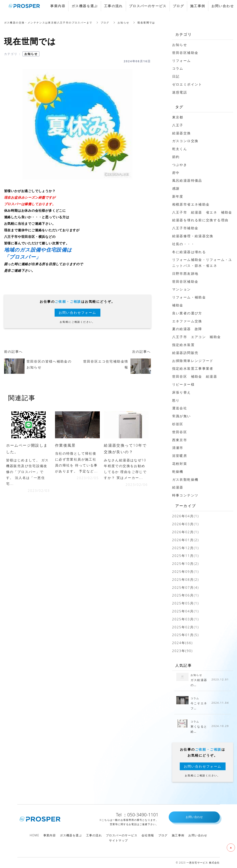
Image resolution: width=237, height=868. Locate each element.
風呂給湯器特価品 (187, 180)
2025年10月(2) (186, 564)
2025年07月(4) (186, 588)
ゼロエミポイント (187, 84)
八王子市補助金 (185, 228)
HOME (34, 835)
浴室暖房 (180, 456)
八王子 (178, 125)
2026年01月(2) (186, 540)
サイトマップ (118, 840)
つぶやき (180, 165)
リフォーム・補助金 (189, 297)
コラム (178, 68)
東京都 (178, 117)
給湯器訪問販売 (185, 353)
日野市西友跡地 (185, 274)
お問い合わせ (198, 835)
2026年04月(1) (186, 516)
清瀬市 (178, 448)
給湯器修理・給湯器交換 (193, 236)
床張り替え (182, 392)
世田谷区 (180, 432)
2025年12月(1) (186, 548)
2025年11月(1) (186, 556)
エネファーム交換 (187, 321)
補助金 (178, 305)
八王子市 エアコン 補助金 (197, 337)
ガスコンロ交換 (185, 141)
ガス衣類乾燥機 (185, 480)
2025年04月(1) (186, 611)
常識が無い (182, 416)
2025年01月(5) (186, 635)
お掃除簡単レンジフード (193, 361)
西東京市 (180, 440)
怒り (176, 400)
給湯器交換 (182, 133)
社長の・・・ (183, 244)
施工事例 (178, 835)
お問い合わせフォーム (78, 313)
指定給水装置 (183, 345)
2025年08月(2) (186, 580)
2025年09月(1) (186, 572)
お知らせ (31, 54)
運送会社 (180, 408)
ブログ (163, 835)
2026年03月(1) (186, 524)
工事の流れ (94, 835)
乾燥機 (178, 472)
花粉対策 (180, 464)
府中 (176, 173)
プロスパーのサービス (122, 835)
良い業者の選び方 (187, 313)
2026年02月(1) (186, 532)
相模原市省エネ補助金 (191, 204)
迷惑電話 (180, 92)
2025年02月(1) (186, 627)
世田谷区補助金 (185, 53)
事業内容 (50, 835)
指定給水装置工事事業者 (193, 368)
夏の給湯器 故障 (187, 329)
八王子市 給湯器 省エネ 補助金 (202, 212)
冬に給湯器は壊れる (189, 252)
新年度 (178, 196)
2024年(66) (183, 643)
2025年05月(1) (186, 603)
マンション (182, 289)
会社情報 (148, 835)
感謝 (176, 188)
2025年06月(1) (186, 595)
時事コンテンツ (185, 495)
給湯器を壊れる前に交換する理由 (200, 220)
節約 (176, 157)
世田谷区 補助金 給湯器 (195, 376)
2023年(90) (183, 651)
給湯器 (178, 487)
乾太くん (180, 149)
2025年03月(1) (186, 619)
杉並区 (178, 424)
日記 (176, 76)
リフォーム (182, 61)
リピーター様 (183, 384)
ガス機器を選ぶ (71, 835)
